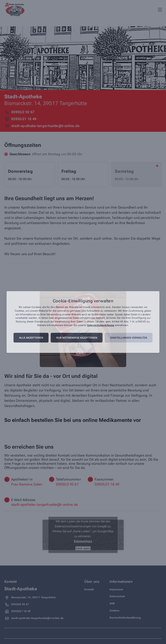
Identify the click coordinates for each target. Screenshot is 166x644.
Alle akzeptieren (31, 338)
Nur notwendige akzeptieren (77, 338)
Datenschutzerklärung (101, 325)
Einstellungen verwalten (129, 338)
